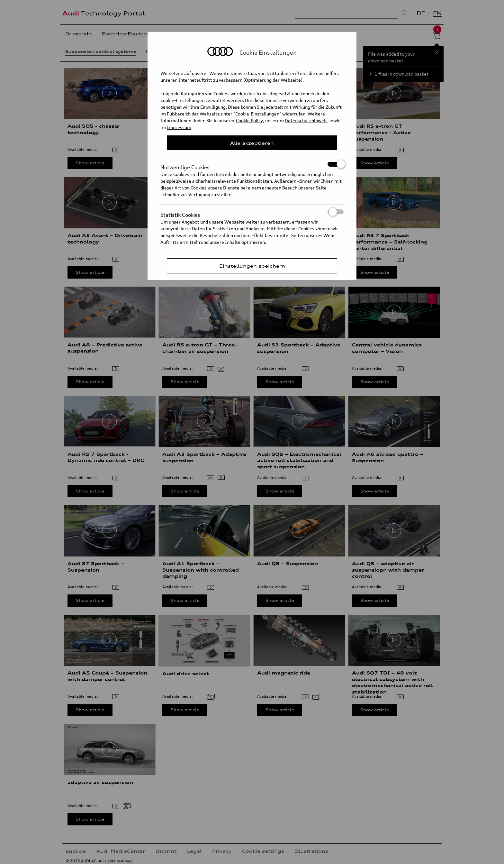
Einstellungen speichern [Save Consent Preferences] (252, 266)
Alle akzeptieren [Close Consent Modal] (252, 143)
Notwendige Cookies (252, 164)
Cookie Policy (249, 120)
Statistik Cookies (252, 212)
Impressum (179, 127)
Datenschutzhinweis (306, 120)
